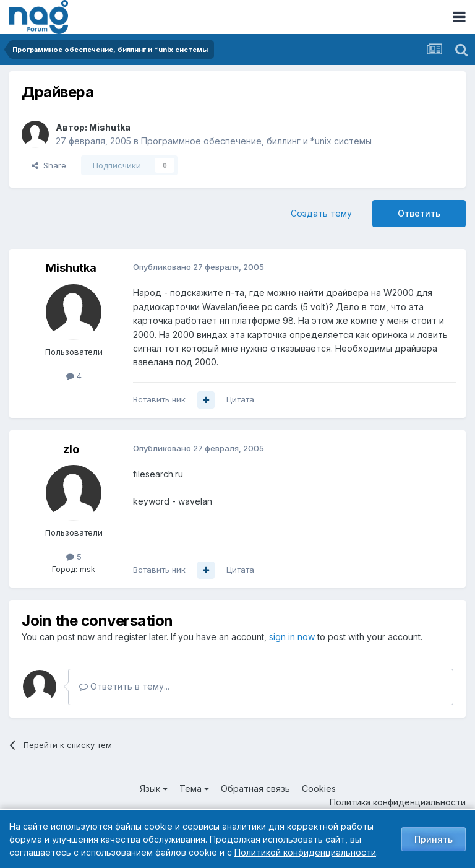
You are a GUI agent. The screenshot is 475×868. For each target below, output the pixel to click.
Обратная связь (255, 788)
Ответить (419, 213)
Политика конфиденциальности (398, 802)
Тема (194, 788)
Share (49, 165)
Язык (154, 788)
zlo (71, 449)
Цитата (240, 399)
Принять (434, 839)
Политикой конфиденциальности (305, 852)
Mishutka (110, 127)
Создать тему (321, 213)
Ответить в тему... (124, 686)
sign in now (292, 637)
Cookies (319, 788)
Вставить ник (159, 399)
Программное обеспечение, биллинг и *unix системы (256, 141)
